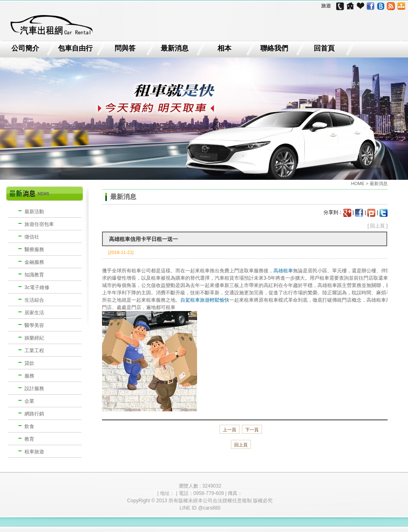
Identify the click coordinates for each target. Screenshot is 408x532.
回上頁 (377, 226)
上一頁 (229, 430)
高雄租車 (283, 271)
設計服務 (34, 389)
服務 (29, 376)
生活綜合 (34, 300)
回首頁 (324, 49)
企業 (29, 401)
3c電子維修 (37, 287)
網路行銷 (34, 414)
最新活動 (34, 212)
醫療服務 (34, 249)
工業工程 (34, 351)
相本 (224, 49)
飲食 (29, 426)
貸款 (29, 363)
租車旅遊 (34, 452)
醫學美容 (34, 325)
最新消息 (175, 49)
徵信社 (32, 237)
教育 (29, 439)
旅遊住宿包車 (39, 224)
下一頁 (252, 430)
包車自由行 (75, 49)
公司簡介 (25, 49)
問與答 (125, 49)
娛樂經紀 (34, 338)
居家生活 (34, 313)
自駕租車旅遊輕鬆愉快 (205, 300)
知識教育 (34, 275)
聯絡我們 (274, 49)
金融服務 (34, 262)
